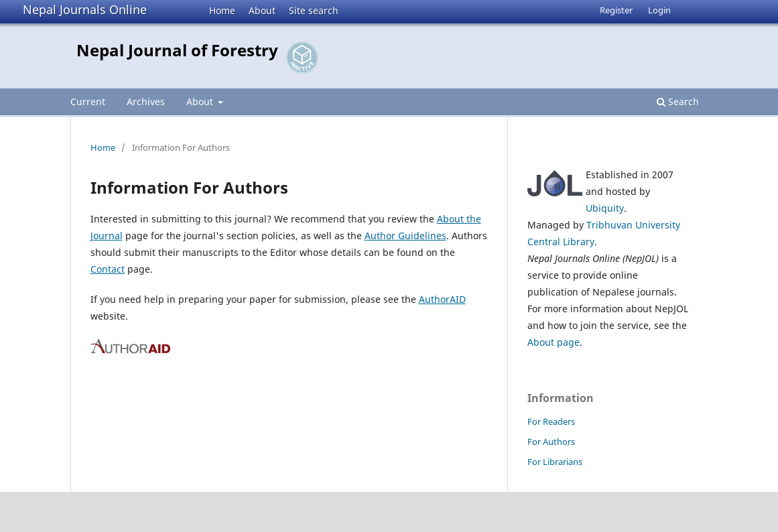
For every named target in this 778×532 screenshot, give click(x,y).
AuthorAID (442, 299)
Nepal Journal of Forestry (177, 50)
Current (88, 102)
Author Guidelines (405, 236)
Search (678, 102)
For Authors (551, 442)
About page (554, 342)
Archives (146, 102)
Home (222, 10)
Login (659, 10)
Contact (108, 269)
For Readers (551, 421)
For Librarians (555, 462)
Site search (314, 10)
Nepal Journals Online (85, 9)
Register (616, 10)
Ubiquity (605, 208)
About (262, 10)
